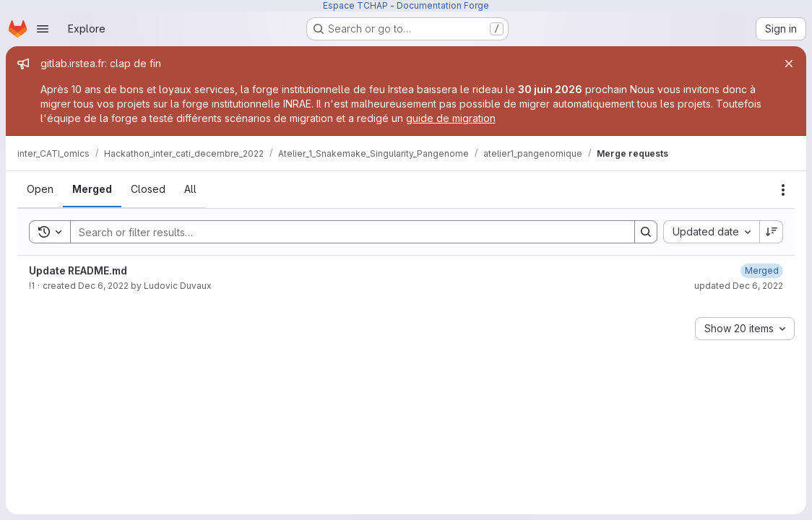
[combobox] (711, 232)
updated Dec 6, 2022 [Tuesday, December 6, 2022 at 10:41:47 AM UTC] (739, 286)
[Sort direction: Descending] (772, 232)
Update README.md (78, 270)
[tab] (40, 189)
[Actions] (783, 190)
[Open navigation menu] (43, 29)
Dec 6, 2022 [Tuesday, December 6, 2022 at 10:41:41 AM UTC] (103, 286)
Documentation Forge (443, 5)
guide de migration (451, 118)
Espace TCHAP (355, 5)
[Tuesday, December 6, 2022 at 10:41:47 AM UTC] (762, 270)
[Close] (789, 64)
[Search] (345, 232)
